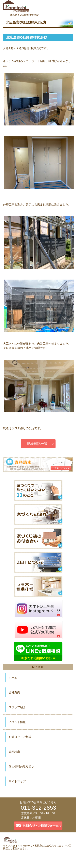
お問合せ (53, 5)
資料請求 (14, 752)
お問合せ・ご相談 (20, 737)
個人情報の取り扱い (21, 767)
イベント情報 (17, 722)
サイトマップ (17, 781)
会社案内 (14, 692)
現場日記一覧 (37, 444)
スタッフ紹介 (17, 707)
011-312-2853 (39, 808)
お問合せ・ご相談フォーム (38, 826)
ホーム (13, 677)
